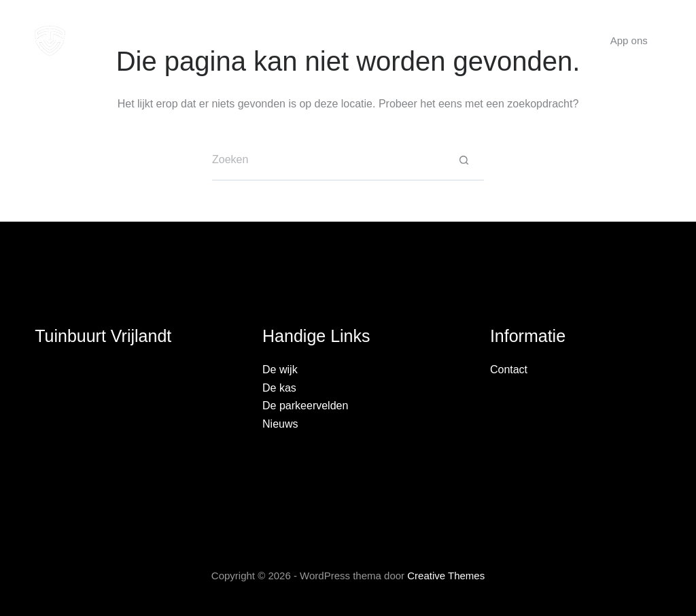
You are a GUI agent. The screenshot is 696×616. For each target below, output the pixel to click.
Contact (537, 40)
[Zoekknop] (464, 160)
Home (153, 40)
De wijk (217, 40)
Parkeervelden (368, 40)
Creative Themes (446, 576)
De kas (282, 40)
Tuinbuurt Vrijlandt (103, 336)
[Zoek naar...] (328, 160)
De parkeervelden (305, 406)
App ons (629, 40)
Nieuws (464, 41)
